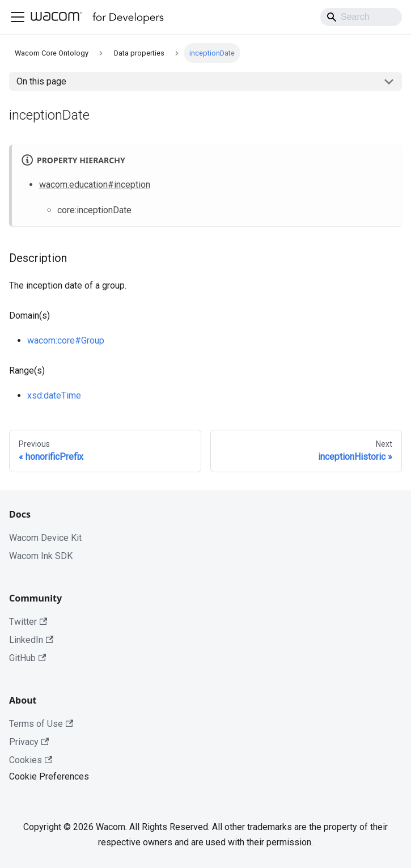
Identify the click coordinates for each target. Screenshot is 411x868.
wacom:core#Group (66, 340)
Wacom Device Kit (45, 538)
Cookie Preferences (49, 776)
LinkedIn (31, 640)
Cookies (31, 760)
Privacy (29, 742)
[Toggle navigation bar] (18, 17)
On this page (41, 81)
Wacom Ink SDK (41, 556)
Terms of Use (41, 724)
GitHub (27, 658)
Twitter (28, 622)
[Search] (361, 17)
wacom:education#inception (95, 185)
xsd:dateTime (54, 395)
